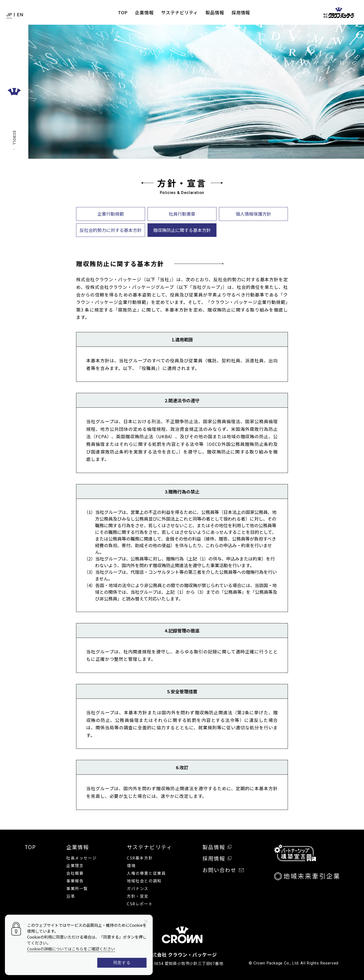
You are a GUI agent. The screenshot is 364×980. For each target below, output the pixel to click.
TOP (123, 12)
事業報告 (75, 881)
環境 (131, 865)
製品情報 (215, 12)
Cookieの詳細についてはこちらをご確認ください (71, 949)
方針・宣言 (138, 896)
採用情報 (241, 12)
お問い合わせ (223, 870)
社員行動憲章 (182, 214)
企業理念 (75, 865)
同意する (122, 963)
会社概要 (75, 873)
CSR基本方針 (140, 858)
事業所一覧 (77, 888)
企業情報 (144, 12)
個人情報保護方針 (253, 214)
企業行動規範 (111, 214)
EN (20, 15)
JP (9, 15)
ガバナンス (138, 888)
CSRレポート (140, 904)
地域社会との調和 (144, 881)
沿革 (71, 896)
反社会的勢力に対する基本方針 (111, 230)
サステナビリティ (180, 12)
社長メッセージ (81, 858)
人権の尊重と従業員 (146, 873)
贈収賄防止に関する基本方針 (182, 230)
